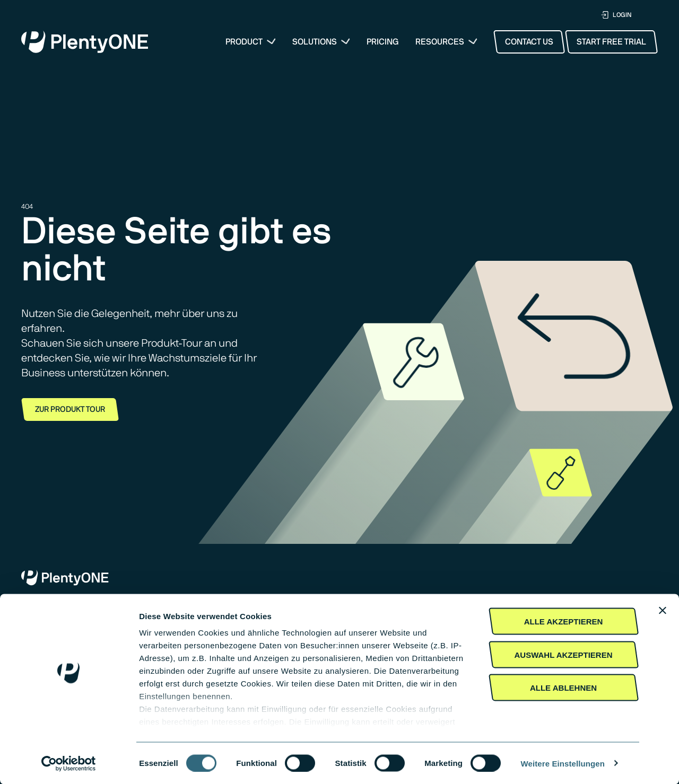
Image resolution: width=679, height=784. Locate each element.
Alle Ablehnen (563, 688)
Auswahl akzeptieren (563, 654)
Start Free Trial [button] (611, 42)
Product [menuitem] (244, 42)
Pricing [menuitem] (383, 42)
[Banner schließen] (663, 611)
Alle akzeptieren (564, 622)
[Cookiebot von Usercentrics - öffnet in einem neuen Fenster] (69, 763)
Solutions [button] (315, 42)
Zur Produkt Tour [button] (70, 409)
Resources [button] (440, 42)
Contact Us (529, 42)
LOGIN (616, 15)
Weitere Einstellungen (563, 763)
